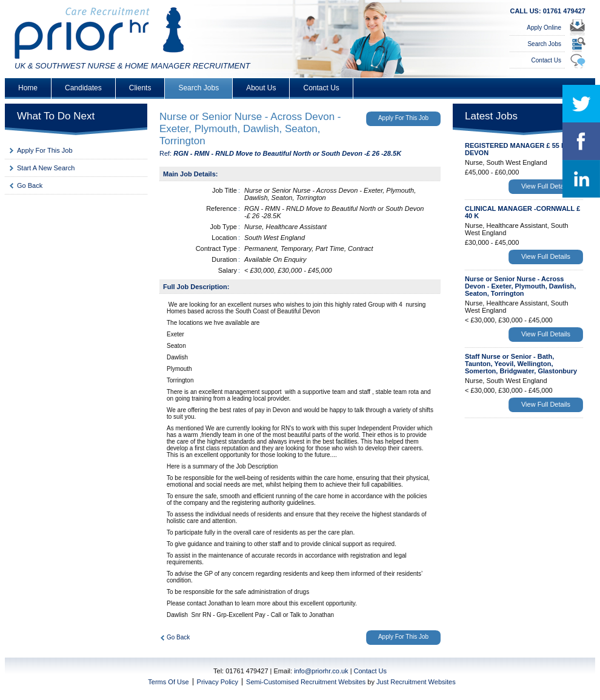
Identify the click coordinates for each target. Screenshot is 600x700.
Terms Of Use (168, 682)
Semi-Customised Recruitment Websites (306, 682)
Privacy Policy (218, 682)
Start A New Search (46, 168)
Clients (140, 88)
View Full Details (546, 186)
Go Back (30, 185)
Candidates (83, 88)
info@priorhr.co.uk (321, 671)
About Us (261, 88)
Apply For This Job (45, 150)
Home (28, 88)
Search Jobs (544, 44)
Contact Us (546, 60)
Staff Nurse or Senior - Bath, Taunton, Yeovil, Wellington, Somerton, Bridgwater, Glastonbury (521, 364)
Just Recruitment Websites (416, 682)
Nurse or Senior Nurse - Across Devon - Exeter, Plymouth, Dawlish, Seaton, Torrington (520, 286)
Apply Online (544, 28)
